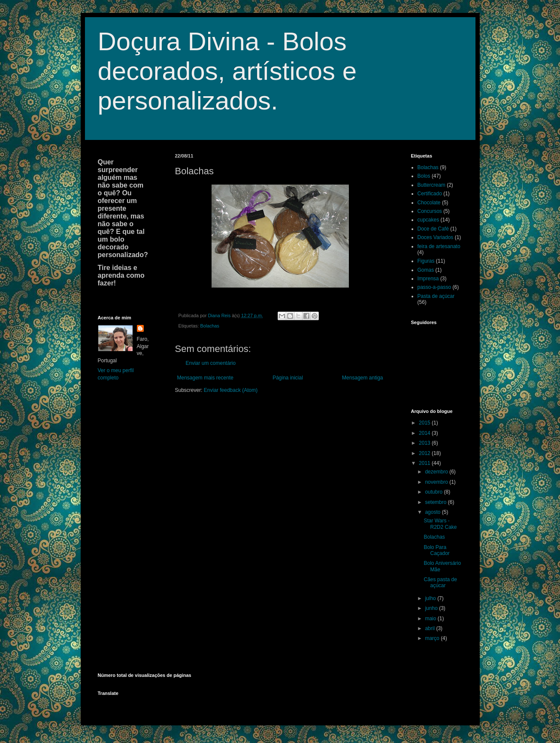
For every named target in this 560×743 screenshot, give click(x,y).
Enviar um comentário (211, 363)
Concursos (430, 211)
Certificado (430, 194)
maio (431, 619)
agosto (433, 512)
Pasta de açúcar (436, 296)
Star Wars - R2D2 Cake (440, 524)
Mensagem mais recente (205, 378)
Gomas (426, 270)
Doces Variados (436, 237)
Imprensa (428, 279)
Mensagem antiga (362, 378)
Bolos (424, 176)
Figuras (426, 261)
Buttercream (431, 185)
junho (432, 608)
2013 (425, 443)
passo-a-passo (434, 287)
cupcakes (428, 220)
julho (431, 598)
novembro (437, 482)
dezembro (437, 472)
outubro (434, 492)
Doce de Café (433, 229)
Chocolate (429, 203)
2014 (425, 433)
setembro (436, 502)
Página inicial (288, 378)
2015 (425, 423)
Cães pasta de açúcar (440, 582)
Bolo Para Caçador (436, 550)
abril (430, 628)
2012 (425, 453)
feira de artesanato (439, 246)
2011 (425, 463)
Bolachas (210, 326)
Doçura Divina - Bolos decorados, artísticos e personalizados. (227, 71)
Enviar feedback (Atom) (231, 390)
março (433, 638)
